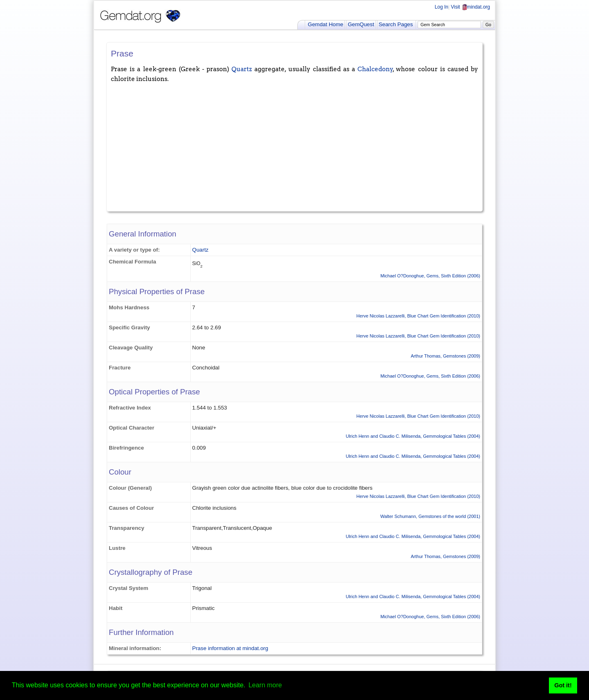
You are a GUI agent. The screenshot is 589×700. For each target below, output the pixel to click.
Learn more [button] (265, 685)
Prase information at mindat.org (230, 648)
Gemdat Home (326, 24)
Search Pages (396, 24)
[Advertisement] (294, 146)
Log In (442, 7)
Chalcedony (375, 69)
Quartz (242, 69)
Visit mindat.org (470, 7)
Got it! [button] (563, 685)
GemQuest (361, 24)
